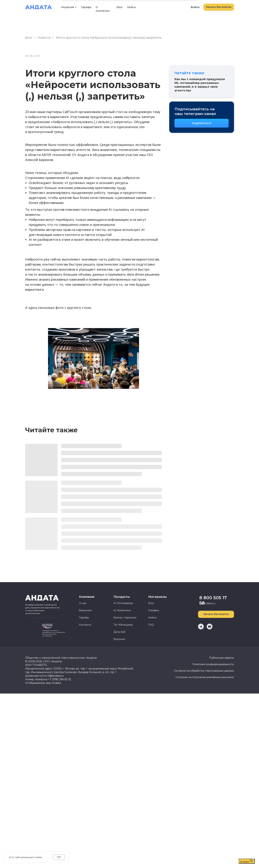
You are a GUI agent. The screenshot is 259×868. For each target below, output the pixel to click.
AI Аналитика (122, 610)
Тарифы (86, 7)
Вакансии (85, 610)
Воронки (119, 639)
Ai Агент (247, 861)
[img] (32, 629)
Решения (68, 7)
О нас (83, 603)
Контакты (85, 625)
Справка (154, 610)
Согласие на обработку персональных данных (204, 671)
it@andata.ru (207, 603)
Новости (44, 38)
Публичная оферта (221, 658)
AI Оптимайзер (123, 603)
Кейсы (131, 7)
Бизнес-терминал (125, 618)
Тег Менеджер (123, 625)
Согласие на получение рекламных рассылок (205, 677)
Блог (120, 7)
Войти (195, 7)
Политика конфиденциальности (213, 664)
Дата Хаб (119, 632)
